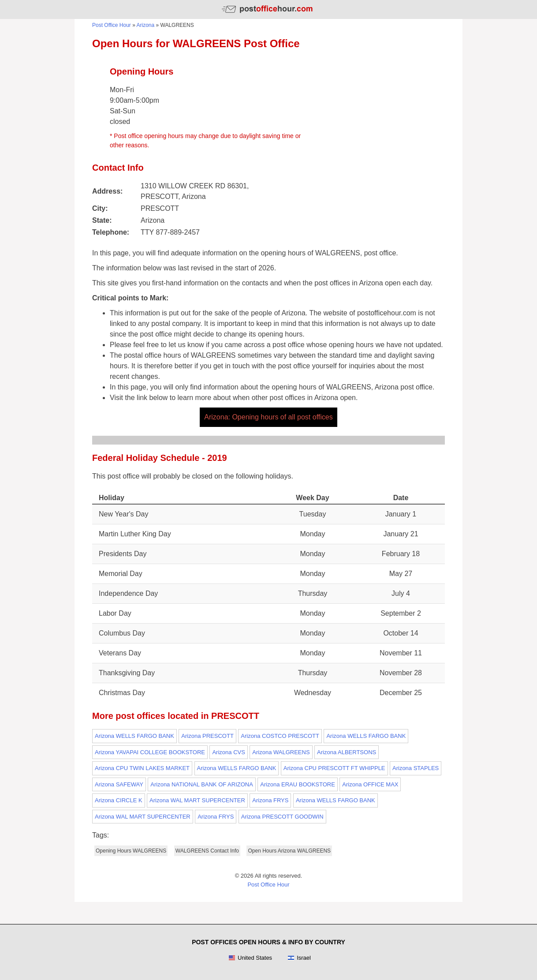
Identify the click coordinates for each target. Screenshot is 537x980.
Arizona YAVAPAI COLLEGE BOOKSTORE (150, 752)
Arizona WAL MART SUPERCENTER (197, 800)
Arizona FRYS (270, 800)
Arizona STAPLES (416, 768)
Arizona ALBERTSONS (347, 752)
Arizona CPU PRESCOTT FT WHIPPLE (334, 768)
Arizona (146, 25)
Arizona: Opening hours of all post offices (268, 417)
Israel (299, 958)
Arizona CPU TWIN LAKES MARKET (142, 768)
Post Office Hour (112, 25)
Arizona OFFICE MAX (370, 784)
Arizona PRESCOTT (207, 736)
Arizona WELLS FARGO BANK (134, 736)
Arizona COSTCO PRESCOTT (280, 736)
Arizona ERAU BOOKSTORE (298, 784)
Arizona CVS (228, 752)
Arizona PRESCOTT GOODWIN (282, 817)
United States (250, 958)
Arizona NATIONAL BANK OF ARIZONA (202, 784)
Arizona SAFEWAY (119, 784)
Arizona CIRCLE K (119, 800)
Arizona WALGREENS (281, 752)
